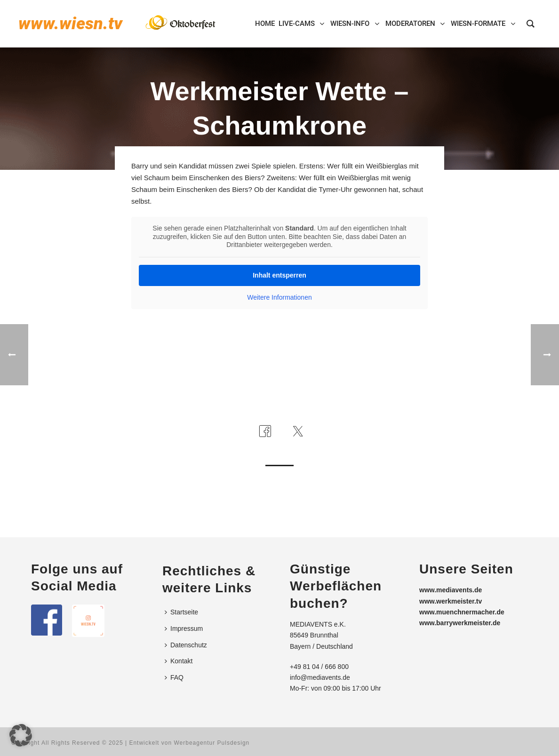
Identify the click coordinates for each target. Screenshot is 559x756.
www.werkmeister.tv (451, 601)
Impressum (184, 629)
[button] (21, 735)
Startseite (181, 612)
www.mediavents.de (451, 590)
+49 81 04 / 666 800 (319, 667)
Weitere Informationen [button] (279, 297)
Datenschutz (186, 645)
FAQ (174, 677)
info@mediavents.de (320, 677)
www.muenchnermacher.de (462, 612)
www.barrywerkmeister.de (460, 623)
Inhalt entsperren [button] (279, 275)
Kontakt (179, 661)
